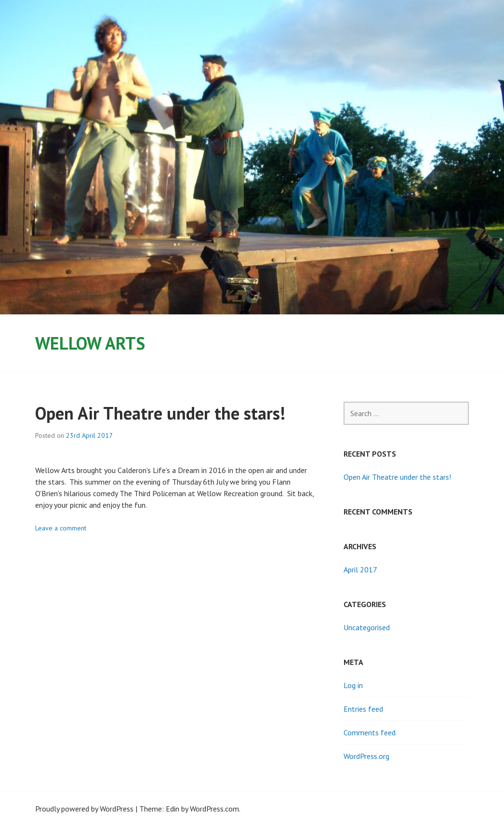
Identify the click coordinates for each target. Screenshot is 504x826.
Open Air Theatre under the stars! (160, 413)
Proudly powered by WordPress (84, 809)
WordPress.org (366, 756)
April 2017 (360, 569)
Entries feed (363, 709)
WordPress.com (214, 809)
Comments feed (370, 732)
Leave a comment (61, 528)
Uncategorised (367, 627)
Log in (353, 685)
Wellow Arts (90, 343)
